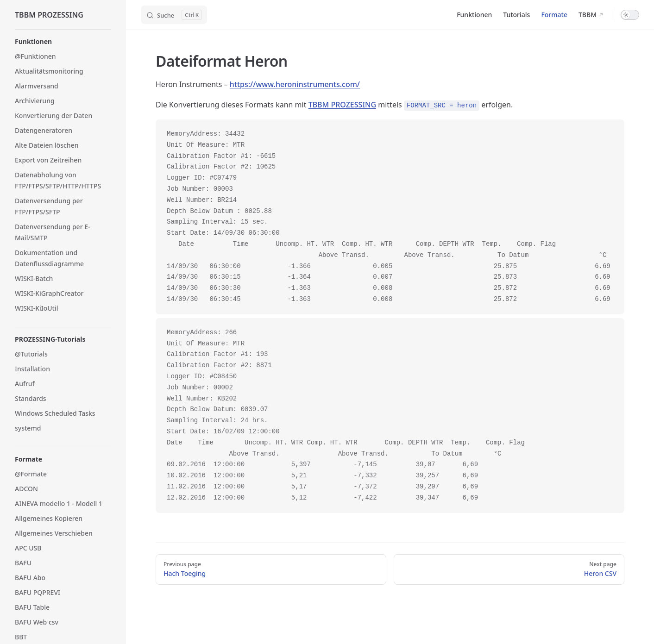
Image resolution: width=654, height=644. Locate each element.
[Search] (174, 15)
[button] (63, 42)
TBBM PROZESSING (342, 105)
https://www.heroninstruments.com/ (295, 84)
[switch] (630, 15)
